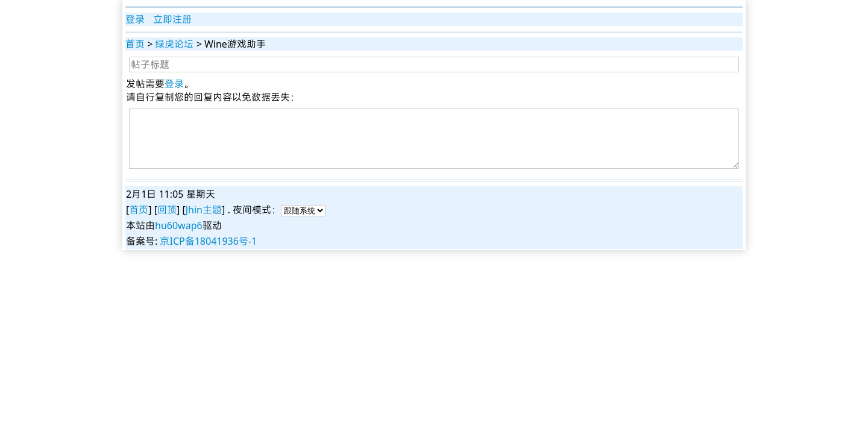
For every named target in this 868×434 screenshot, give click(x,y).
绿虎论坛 (174, 44)
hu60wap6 (179, 225)
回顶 (167, 210)
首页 (135, 44)
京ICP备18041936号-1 (208, 241)
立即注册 (172, 19)
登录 (135, 19)
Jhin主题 (204, 210)
